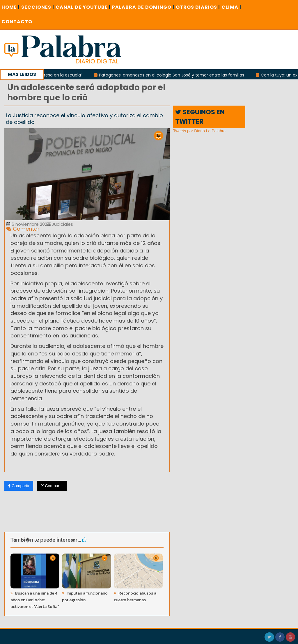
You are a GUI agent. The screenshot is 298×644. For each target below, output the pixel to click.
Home (11, 7)
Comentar (23, 229)
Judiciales (60, 224)
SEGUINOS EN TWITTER (200, 117)
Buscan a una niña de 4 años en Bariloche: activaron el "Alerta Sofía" (35, 600)
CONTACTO (17, 22)
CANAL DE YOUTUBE (83, 7)
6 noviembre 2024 (28, 224)
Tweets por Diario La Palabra (199, 131)
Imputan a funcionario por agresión (85, 597)
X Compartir (52, 486)
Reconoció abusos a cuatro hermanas (135, 597)
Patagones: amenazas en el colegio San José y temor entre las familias (173, 75)
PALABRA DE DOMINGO (143, 7)
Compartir (19, 486)
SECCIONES (38, 7)
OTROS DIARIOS (198, 7)
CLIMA (231, 7)
